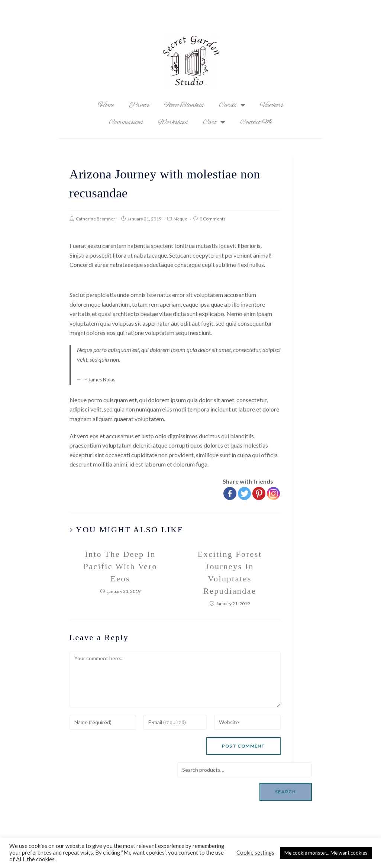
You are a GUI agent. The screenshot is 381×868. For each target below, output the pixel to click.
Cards (232, 105)
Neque (180, 219)
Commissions (126, 122)
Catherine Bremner (96, 219)
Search (285, 792)
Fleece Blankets (184, 105)
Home (106, 105)
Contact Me (256, 122)
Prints (139, 105)
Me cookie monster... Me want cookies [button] (326, 853)
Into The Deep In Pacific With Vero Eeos (120, 566)
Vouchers (272, 105)
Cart (214, 122)
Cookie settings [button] (255, 853)
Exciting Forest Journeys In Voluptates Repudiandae (230, 572)
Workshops (173, 122)
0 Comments (213, 219)
